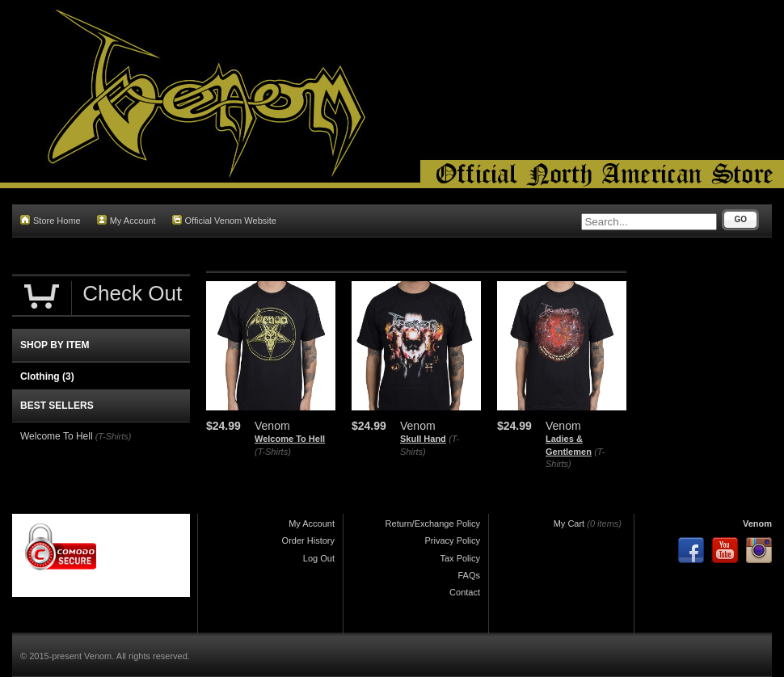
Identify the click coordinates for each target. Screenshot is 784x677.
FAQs (469, 575)
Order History (308, 540)
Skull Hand (423, 439)
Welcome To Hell (290, 439)
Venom (757, 524)
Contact (465, 592)
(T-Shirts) (273, 452)
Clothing (47, 376)
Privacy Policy (453, 540)
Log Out (319, 558)
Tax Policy (460, 558)
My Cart (569, 524)
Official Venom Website (224, 220)
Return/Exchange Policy (433, 524)
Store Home (51, 220)
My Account (126, 220)
